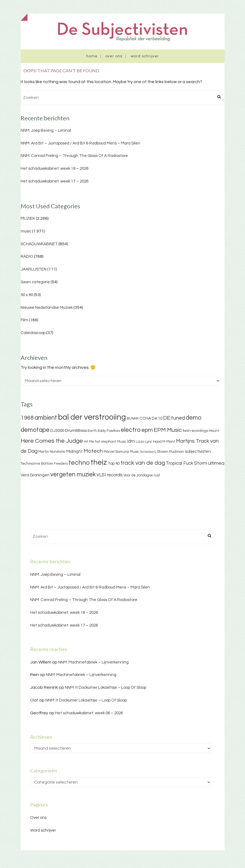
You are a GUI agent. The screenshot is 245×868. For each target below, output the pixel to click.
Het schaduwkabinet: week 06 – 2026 (89, 713)
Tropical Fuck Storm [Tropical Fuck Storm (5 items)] (187, 463)
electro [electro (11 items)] (131, 430)
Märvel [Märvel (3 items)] (109, 452)
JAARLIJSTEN (34, 269)
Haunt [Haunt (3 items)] (214, 431)
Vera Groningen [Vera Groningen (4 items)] (35, 475)
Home (92, 56)
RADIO (27, 257)
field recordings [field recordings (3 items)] (195, 431)
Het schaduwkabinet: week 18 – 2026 (55, 169)
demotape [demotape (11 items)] (35, 430)
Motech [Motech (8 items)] (93, 451)
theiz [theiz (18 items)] (99, 463)
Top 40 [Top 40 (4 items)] (114, 463)
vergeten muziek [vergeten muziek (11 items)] (73, 474)
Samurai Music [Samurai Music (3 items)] (127, 452)
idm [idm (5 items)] (131, 441)
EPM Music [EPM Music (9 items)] (168, 430)
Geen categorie (35, 282)
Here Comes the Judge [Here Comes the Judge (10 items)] (52, 441)
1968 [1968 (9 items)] (27, 418)
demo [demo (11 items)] (194, 418)
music (26, 231)
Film (24, 320)
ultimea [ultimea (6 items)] (216, 463)
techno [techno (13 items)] (79, 463)
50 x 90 (27, 295)
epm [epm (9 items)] (147, 430)
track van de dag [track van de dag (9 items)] (143, 463)
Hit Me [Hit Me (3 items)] (89, 442)
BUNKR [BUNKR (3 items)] (133, 419)
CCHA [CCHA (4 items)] (145, 418)
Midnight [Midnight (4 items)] (75, 452)
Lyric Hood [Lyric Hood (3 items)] (153, 442)
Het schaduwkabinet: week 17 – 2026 (55, 181)
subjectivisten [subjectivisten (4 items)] (198, 452)
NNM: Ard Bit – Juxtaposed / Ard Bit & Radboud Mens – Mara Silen (80, 143)
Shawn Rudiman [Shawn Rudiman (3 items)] (170, 452)
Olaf (34, 700)
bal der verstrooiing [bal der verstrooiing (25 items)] (92, 417)
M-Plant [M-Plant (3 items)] (169, 442)
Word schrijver (145, 56)
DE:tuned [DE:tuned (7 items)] (174, 418)
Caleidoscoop (33, 333)
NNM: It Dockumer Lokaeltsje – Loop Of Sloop (106, 688)
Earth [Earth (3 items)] (92, 431)
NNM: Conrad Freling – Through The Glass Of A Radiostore (74, 156)
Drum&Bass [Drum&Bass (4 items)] (76, 431)
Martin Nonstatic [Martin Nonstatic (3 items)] (52, 452)
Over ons (114, 56)
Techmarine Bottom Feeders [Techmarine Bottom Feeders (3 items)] (44, 464)
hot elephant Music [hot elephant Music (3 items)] (111, 442)
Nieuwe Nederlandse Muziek (47, 308)
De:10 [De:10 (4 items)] (157, 418)
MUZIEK (28, 218)
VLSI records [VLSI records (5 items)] (110, 475)
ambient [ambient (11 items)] (46, 418)
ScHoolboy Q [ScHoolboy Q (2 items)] (148, 452)
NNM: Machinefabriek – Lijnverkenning (93, 662)
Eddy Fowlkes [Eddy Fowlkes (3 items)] (109, 431)
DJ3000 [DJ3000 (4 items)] (57, 431)
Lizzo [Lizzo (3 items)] (140, 442)
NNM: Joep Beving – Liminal (46, 130)
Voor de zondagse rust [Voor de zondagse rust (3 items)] (142, 475)
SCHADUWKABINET (39, 244)
